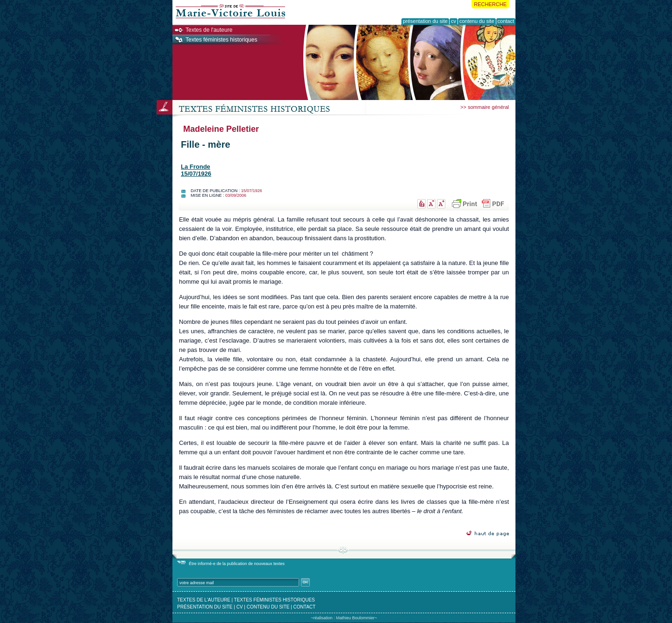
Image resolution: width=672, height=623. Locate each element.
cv (240, 607)
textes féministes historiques (275, 600)
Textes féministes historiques (221, 40)
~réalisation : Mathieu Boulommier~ (344, 618)
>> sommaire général (485, 107)
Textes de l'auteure (209, 30)
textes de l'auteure (204, 600)
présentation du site (205, 607)
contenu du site (268, 607)
